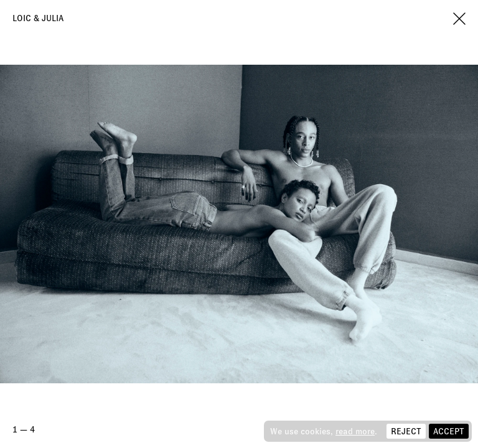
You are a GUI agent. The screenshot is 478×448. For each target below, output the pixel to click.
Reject (406, 431)
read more (355, 431)
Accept (449, 431)
